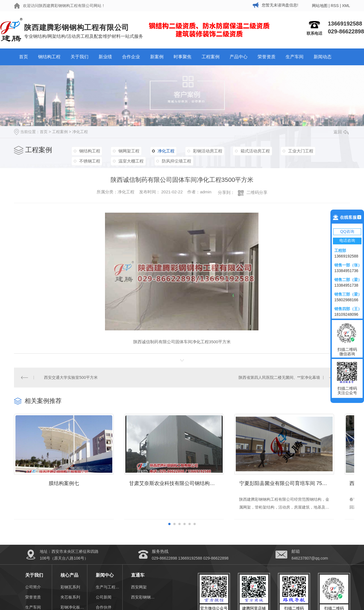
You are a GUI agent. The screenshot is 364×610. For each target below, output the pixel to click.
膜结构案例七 (66, 487)
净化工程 (80, 132)
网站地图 (320, 6)
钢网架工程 (128, 151)
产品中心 (239, 57)
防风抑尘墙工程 (174, 160)
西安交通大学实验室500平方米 (71, 377)
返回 (341, 132)
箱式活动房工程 (251, 151)
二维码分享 (257, 192)
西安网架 (139, 591)
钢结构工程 (49, 57)
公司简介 (33, 591)
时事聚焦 (183, 57)
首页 (24, 57)
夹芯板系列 (70, 601)
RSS (335, 6)
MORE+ (343, 400)
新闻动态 (323, 57)
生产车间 (295, 57)
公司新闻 (104, 601)
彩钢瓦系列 (70, 591)
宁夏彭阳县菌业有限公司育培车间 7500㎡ (297, 487)
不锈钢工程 (89, 160)
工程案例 (211, 57)
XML (346, 6)
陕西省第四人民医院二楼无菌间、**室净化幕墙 (279, 377)
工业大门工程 (296, 151)
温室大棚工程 (130, 160)
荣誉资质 (267, 57)
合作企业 (131, 57)
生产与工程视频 (109, 591)
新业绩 (105, 57)
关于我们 (80, 57)
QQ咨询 (347, 231)
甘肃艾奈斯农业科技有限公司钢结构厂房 (182, 487)
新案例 (157, 57)
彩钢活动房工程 (204, 151)
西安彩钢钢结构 (144, 601)
